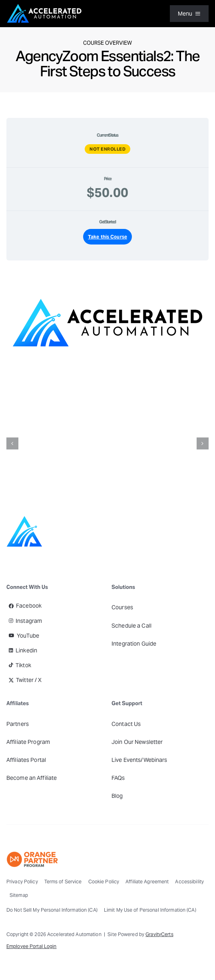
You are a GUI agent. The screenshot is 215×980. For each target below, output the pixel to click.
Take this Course (107, 237)
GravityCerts (159, 934)
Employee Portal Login (32, 946)
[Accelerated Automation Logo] (44, 6)
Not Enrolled (107, 149)
